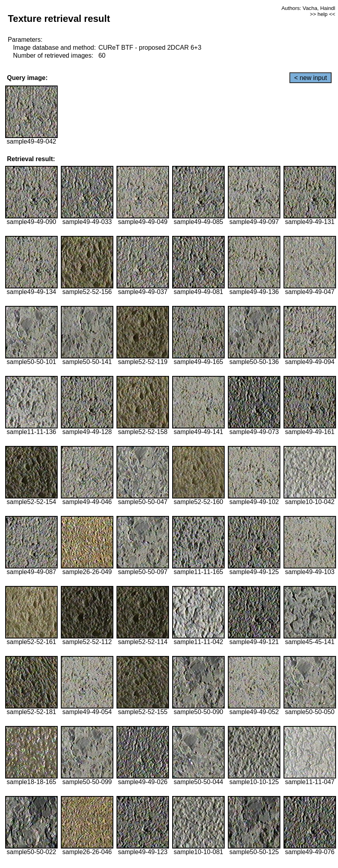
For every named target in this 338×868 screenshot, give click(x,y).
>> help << (322, 14)
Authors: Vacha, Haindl (308, 8)
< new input (311, 78)
